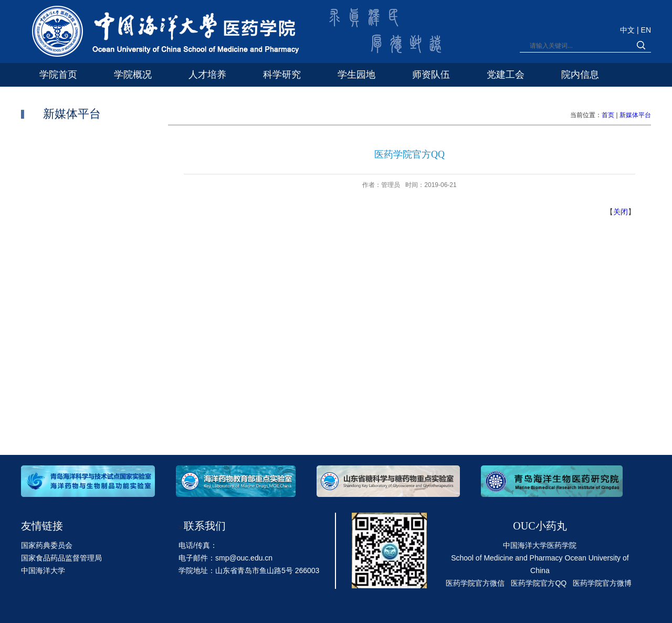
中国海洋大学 (43, 570)
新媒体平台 (635, 115)
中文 (628, 30)
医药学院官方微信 (475, 583)
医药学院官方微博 (602, 583)
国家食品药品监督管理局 (61, 558)
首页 (608, 115)
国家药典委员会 (47, 545)
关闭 (621, 212)
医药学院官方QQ (539, 583)
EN (646, 30)
